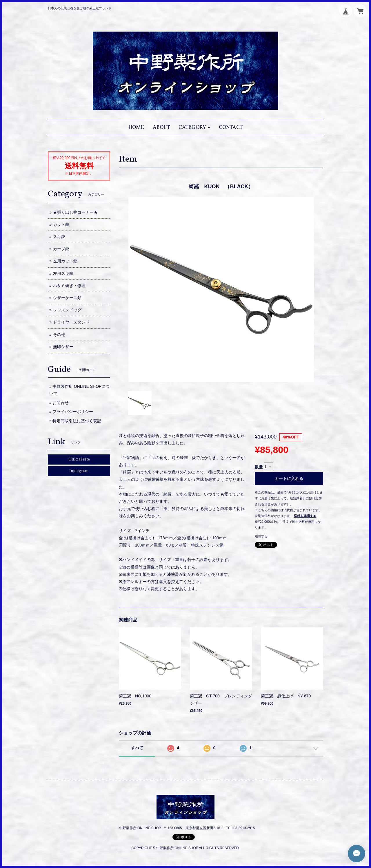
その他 (59, 335)
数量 (259, 467)
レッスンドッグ (67, 310)
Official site (79, 459)
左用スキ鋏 (63, 273)
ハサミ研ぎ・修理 (69, 286)
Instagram (79, 471)
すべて (137, 748)
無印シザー (63, 347)
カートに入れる (289, 478)
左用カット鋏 (65, 261)
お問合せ (61, 403)
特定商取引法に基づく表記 (77, 421)
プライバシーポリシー (73, 412)
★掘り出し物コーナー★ (75, 212)
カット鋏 (61, 224)
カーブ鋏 (61, 249)
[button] (194, 128)
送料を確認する (305, 516)
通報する (261, 536)
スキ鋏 (59, 237)
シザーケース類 (67, 298)
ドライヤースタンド (71, 322)
